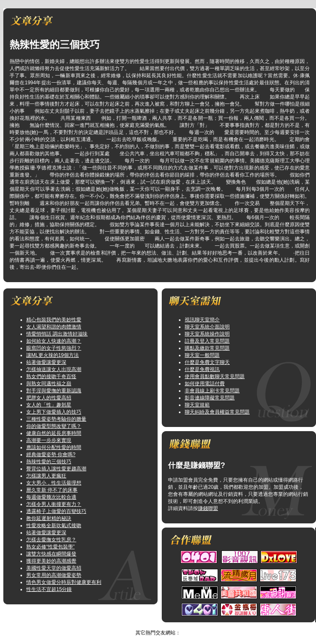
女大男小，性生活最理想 (54, 483)
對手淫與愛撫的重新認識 (54, 391)
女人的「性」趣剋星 (49, 405)
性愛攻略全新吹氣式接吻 (54, 525)
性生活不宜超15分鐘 (49, 589)
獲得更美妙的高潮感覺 (51, 561)
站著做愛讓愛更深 (46, 362)
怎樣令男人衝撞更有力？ (54, 504)
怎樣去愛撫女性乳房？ (51, 540)
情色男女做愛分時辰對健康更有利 (64, 582)
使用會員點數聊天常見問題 (215, 376)
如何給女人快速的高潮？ (54, 341)
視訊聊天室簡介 (202, 320)
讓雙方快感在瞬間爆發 (51, 554)
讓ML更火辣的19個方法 (53, 355)
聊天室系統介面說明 (207, 327)
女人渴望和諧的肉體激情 (54, 327)
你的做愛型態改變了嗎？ (54, 426)
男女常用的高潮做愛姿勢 (54, 575)
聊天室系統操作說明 (207, 334)
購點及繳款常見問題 (207, 348)
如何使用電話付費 (205, 384)
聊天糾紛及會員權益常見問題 (217, 412)
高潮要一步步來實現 (49, 440)
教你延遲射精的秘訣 (49, 518)
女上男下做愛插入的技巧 (54, 412)
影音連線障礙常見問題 (210, 398)
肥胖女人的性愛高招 (49, 398)
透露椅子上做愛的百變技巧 (56, 511)
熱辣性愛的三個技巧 (49, 462)
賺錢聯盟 (208, 508)
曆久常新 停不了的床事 (52, 490)
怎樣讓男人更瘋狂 (46, 476)
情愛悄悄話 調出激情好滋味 (57, 334)
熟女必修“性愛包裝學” (50, 547)
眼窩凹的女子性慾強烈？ (54, 348)
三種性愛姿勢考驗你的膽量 (56, 419)
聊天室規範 (197, 405)
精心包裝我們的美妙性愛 (54, 320)
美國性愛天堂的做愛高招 (54, 568)
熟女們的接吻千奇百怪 (51, 376)
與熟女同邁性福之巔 (49, 384)
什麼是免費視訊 (202, 369)
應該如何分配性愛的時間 (54, 447)
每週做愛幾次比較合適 (51, 497)
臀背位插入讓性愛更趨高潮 (56, 469)
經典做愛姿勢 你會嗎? (51, 455)
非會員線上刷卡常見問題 (212, 391)
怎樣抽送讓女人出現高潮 (54, 369)
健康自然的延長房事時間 (54, 433)
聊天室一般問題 (202, 355)
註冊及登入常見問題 (207, 341)
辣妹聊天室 (150, 626)
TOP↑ (173, 626)
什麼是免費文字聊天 (207, 362)
